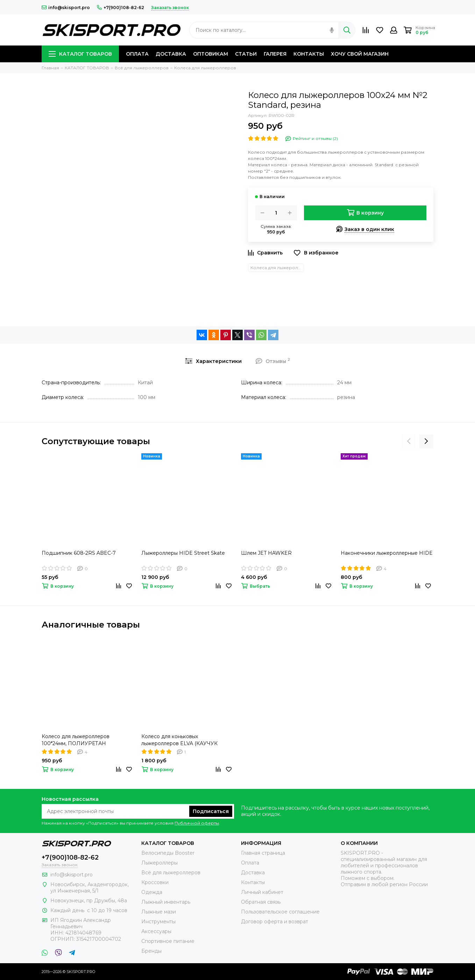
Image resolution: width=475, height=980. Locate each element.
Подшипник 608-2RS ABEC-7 (79, 553)
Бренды (151, 951)
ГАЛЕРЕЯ (275, 54)
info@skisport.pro (66, 8)
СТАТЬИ (246, 54)
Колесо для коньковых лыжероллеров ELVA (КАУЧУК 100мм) (179, 740)
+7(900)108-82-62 (120, 8)
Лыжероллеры (159, 863)
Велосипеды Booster (168, 853)
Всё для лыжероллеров (171, 873)
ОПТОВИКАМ (211, 54)
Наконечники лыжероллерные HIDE (387, 553)
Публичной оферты (197, 823)
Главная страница (263, 853)
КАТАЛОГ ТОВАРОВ (80, 54)
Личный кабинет (262, 892)
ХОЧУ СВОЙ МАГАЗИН (360, 54)
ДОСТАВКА (171, 54)
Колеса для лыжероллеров (277, 268)
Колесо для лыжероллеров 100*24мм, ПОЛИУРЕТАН (76, 740)
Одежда (152, 892)
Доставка (253, 873)
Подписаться (211, 811)
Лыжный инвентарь (166, 902)
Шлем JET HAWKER (266, 553)
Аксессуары (156, 931)
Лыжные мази (159, 912)
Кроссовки (155, 882)
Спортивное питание (168, 941)
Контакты (253, 882)
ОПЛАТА (137, 54)
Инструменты (158, 922)
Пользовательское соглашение (280, 912)
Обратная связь (261, 902)
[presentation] (409, 441)
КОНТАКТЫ (309, 54)
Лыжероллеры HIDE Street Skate (183, 553)
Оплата (250, 863)
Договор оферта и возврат (275, 922)
